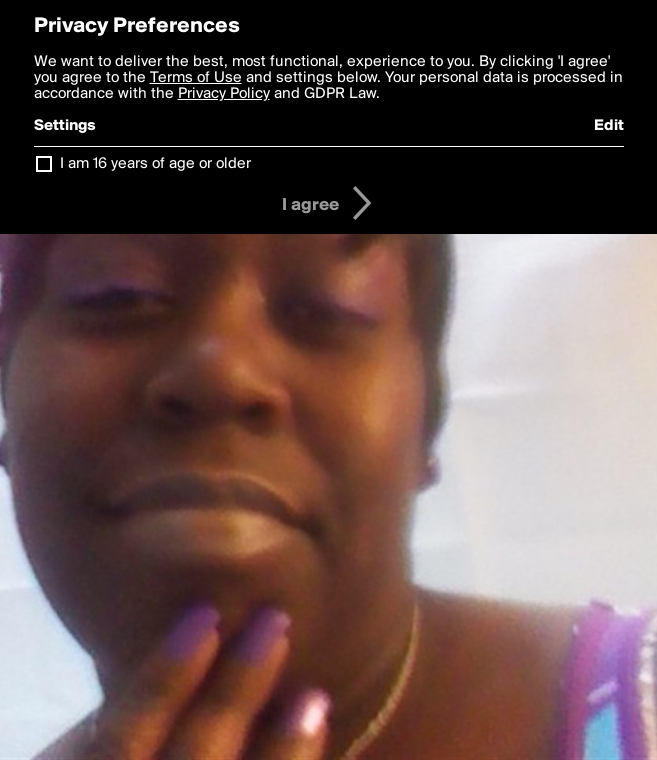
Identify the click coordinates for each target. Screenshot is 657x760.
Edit (609, 126)
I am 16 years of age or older (155, 164)
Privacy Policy (224, 94)
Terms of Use (196, 78)
